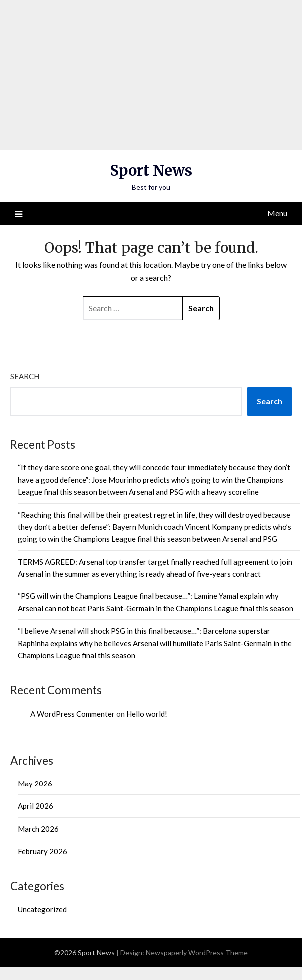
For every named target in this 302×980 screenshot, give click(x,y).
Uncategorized (42, 909)
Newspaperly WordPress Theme (197, 952)
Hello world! (147, 714)
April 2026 (36, 806)
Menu (277, 213)
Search (25, 376)
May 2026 (35, 784)
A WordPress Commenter (73, 714)
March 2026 (38, 829)
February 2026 (43, 851)
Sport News (151, 170)
